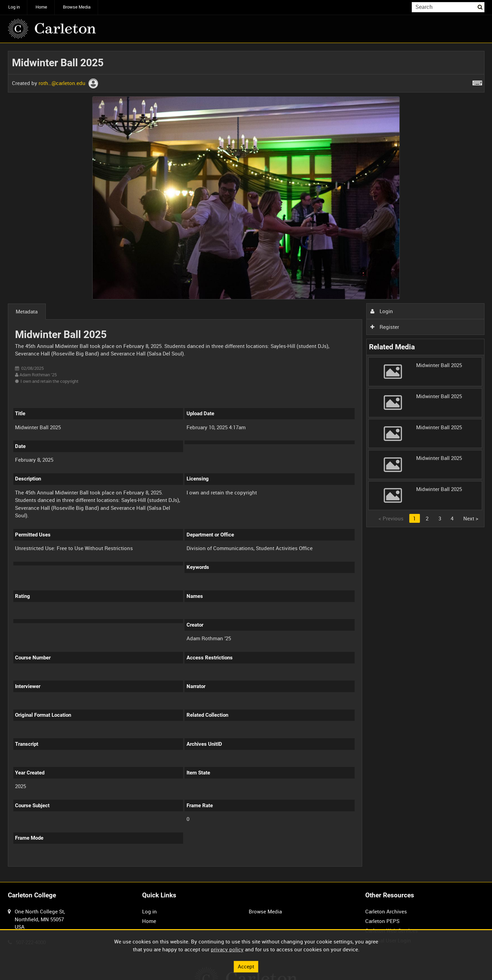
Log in (14, 7)
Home (41, 7)
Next (471, 518)
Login (382, 311)
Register (385, 327)
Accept (246, 966)
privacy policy (227, 949)
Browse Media (77, 7)
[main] (246, 463)
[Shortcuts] (477, 82)
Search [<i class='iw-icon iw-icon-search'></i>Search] (480, 7)
